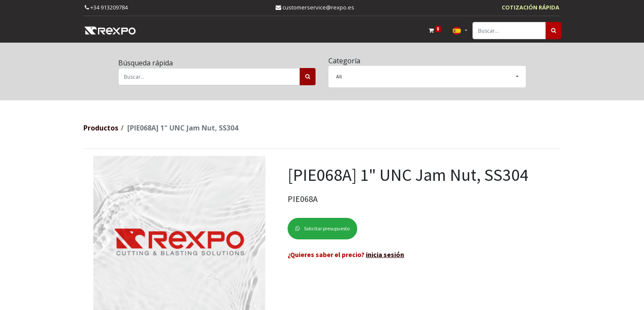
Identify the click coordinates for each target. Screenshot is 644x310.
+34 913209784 (106, 7)
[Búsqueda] (553, 31)
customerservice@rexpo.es (315, 7)
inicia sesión (385, 254)
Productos (101, 128)
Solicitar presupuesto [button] (322, 228)
